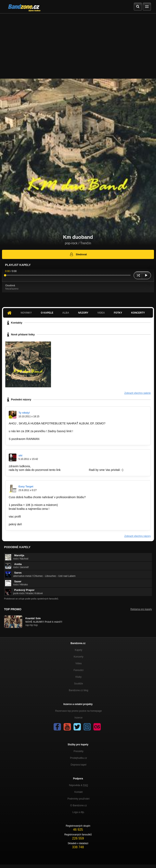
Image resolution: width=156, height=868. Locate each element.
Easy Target (26, 486)
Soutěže (78, 684)
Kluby (78, 677)
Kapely (79, 650)
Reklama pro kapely (141, 609)
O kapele (47, 313)
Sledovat (78, 254)
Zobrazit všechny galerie (138, 393)
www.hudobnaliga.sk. (75, 470)
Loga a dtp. (78, 812)
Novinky (26, 313)
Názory (83, 313)
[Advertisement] (78, 44)
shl (20, 455)
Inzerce (79, 718)
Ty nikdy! (24, 413)
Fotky (118, 313)
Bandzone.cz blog (79, 690)
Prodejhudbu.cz (79, 758)
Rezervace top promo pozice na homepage (79, 711)
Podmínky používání (79, 799)
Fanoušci (79, 670)
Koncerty (138, 313)
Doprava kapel (79, 765)
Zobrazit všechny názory (138, 536)
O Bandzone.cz (78, 805)
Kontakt (79, 792)
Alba (66, 313)
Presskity (79, 751)
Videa (101, 313)
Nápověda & (79, 785)
